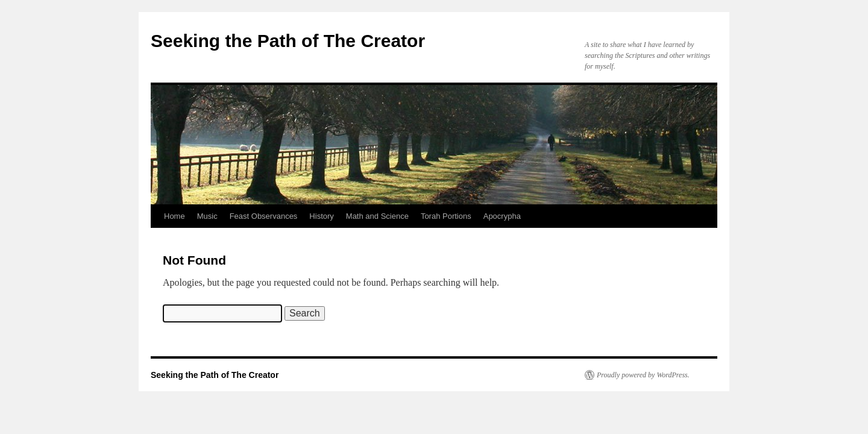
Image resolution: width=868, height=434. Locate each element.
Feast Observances (264, 216)
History (321, 216)
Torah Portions (446, 216)
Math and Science (377, 216)
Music (207, 216)
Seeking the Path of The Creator (288, 41)
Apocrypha (502, 216)
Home (175, 216)
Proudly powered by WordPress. (643, 375)
